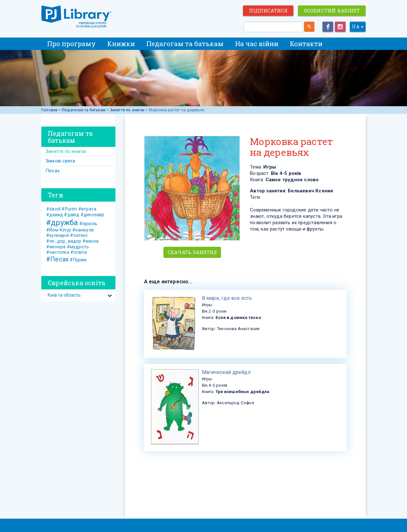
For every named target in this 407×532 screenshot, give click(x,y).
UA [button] (358, 27)
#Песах (57, 259)
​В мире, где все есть (227, 298)
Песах (53, 171)
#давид (55, 215)
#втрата (87, 209)
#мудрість (78, 247)
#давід (72, 215)
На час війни (257, 44)
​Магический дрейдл (226, 372)
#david (53, 209)
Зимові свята (60, 161)
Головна (49, 110)
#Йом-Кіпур (59, 230)
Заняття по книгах (127, 110)
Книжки (121, 44)
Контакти (306, 44)
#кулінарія (58, 235)
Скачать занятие (192, 252)
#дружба (62, 223)
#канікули (83, 230)
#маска (90, 241)
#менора (56, 247)
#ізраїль (88, 224)
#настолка (58, 252)
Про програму (71, 44)
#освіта (79, 252)
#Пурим (78, 260)
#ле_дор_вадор (64, 241)
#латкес (79, 235)
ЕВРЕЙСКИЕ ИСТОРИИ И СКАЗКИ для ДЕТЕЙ (76, 17)
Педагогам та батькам (185, 44)
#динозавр (93, 215)
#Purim (69, 209)
